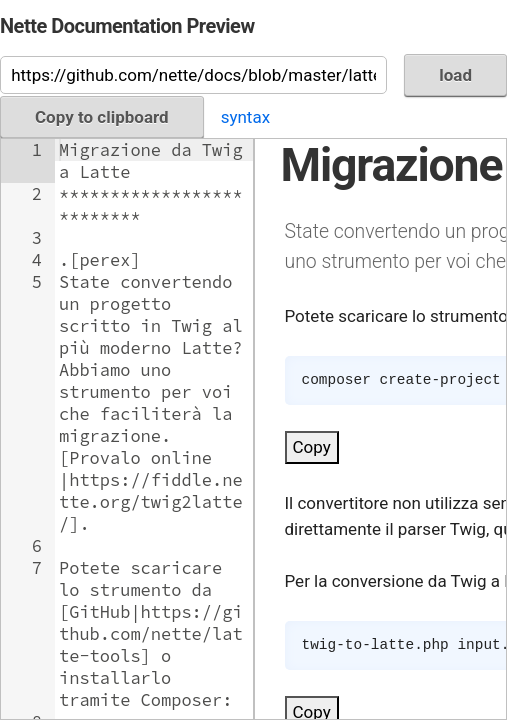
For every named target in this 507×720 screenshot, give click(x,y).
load (455, 75)
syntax (245, 117)
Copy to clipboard (102, 117)
